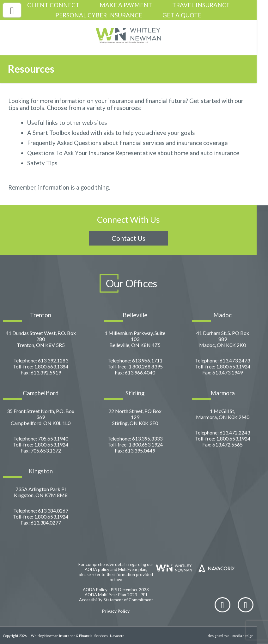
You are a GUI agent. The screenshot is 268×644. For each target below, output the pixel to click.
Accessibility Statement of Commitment (116, 600)
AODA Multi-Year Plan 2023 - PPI (116, 595)
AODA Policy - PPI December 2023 (116, 590)
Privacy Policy (116, 611)
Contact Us (128, 238)
